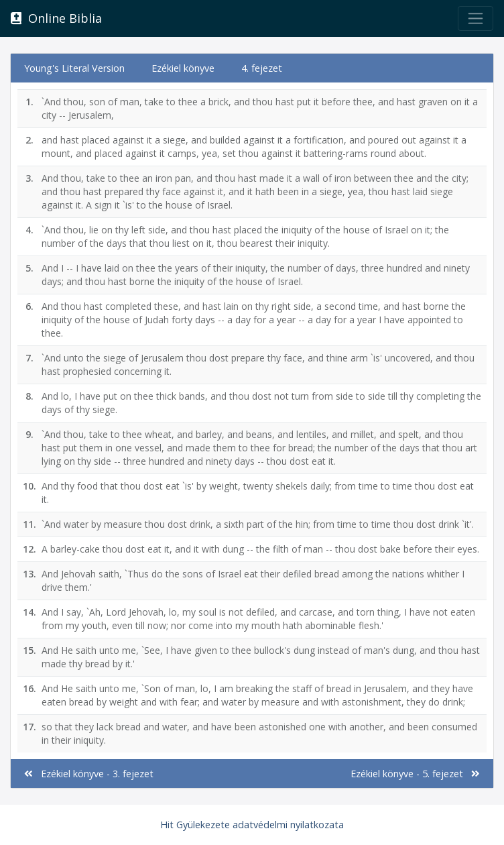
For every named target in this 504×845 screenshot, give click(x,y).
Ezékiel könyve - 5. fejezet (415, 774)
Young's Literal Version (74, 68)
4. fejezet (262, 68)
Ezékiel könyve (183, 68)
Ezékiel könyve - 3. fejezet (89, 774)
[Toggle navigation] (476, 18)
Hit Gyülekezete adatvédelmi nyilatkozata (252, 825)
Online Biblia (56, 18)
